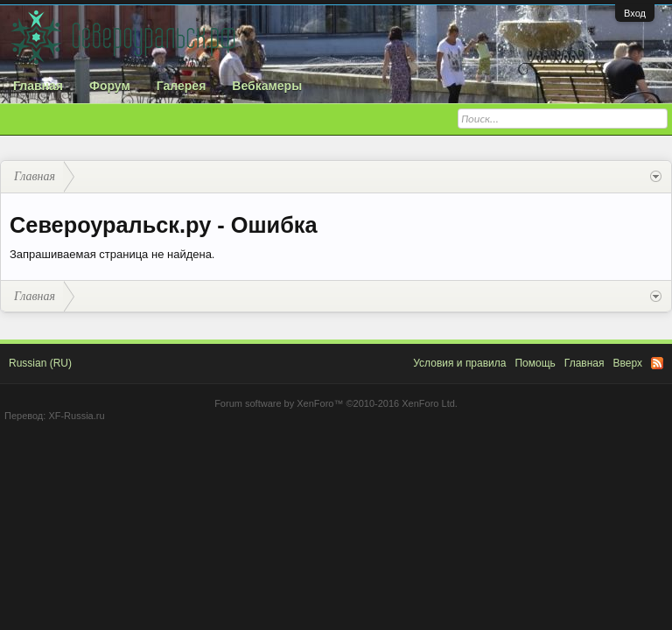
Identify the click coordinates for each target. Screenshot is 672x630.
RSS (657, 363)
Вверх (628, 363)
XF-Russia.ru (76, 416)
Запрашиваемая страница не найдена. (112, 254)
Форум (110, 86)
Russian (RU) (40, 363)
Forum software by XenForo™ (336, 403)
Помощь (535, 363)
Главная (38, 86)
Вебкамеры (267, 86)
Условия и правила (459, 363)
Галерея (182, 86)
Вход (635, 13)
